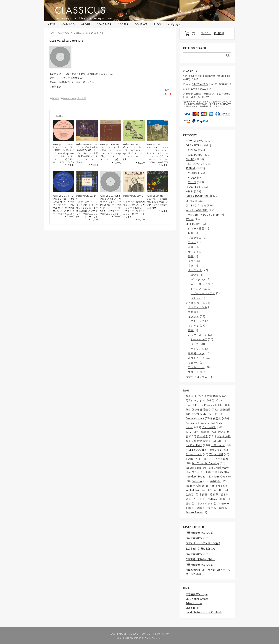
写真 (191, 247)
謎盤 (188, 504)
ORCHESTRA (194, 146)
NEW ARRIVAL (195, 141)
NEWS (52, 25)
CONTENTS (104, 25)
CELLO (192, 182)
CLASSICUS (83, 10)
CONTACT (141, 25)
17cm (189, 432)
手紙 (191, 266)
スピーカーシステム (203, 293)
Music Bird (192, 608)
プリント (194, 372)
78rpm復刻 (216, 454)
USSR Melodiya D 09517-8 (89, 33)
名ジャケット (194, 454)
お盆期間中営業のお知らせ (201, 549)
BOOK (190, 219)
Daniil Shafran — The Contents (204, 613)
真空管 (195, 275)
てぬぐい (194, 363)
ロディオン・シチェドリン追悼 (203, 544)
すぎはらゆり (176, 25)
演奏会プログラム (197, 377)
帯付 (210, 508)
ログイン (206, 34)
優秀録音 (206, 410)
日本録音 (203, 436)
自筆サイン (218, 445)
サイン (192, 252)
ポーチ (195, 344)
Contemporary (195, 418)
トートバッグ (199, 339)
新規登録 (219, 34)
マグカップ (197, 321)
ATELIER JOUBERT (197, 450)
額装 (191, 233)
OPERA (193, 150)
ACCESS (123, 25)
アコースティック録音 (215, 459)
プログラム (195, 238)
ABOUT (86, 25)
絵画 (191, 256)
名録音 (190, 495)
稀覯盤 (217, 418)
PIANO (55, 98)
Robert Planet (194, 512)
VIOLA (192, 178)
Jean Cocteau (222, 477)
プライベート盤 (201, 472)
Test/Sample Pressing (205, 463)
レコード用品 (196, 229)
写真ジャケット (195, 401)
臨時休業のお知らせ (197, 538)
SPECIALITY (193, 224)
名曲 (221, 508)
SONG (190, 201)
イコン (192, 261)
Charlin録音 (221, 468)
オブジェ (194, 316)
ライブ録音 (209, 427)
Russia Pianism (70, 98)
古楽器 (203, 495)
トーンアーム (199, 289)
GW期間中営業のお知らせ (200, 560)
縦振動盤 (215, 481)
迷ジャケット (194, 499)
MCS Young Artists (197, 599)
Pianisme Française (198, 423)
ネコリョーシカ (198, 307)
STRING (190, 168)
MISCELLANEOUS (197, 210)
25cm (219, 401)
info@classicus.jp (201, 89)
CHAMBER (192, 187)
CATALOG (68, 25)
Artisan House (194, 604)
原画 (191, 330)
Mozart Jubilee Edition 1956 (204, 486)
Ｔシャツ (194, 326)
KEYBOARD (195, 164)
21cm (218, 450)
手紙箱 (192, 312)
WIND (189, 192)
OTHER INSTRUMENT (199, 196)
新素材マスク (196, 353)
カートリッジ (199, 284)
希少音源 (191, 396)
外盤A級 (218, 495)
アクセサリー (196, 367)
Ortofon (196, 298)
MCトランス (198, 280)
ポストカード (196, 358)
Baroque (197, 481)
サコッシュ (197, 349)
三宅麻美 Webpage (197, 595)
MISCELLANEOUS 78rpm (204, 215)
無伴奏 (205, 432)
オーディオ (195, 270)
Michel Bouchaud (196, 490)
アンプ (192, 242)
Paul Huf (218, 490)
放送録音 (203, 441)
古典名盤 (82, 98)
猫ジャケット (205, 504)
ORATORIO (195, 155)
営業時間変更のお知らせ (199, 533)
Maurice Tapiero (196, 468)
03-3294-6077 (200, 85)
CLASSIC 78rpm (196, 206)
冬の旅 (190, 459)
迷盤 (199, 508)
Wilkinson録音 (216, 499)
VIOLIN (193, 173)
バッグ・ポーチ (198, 335)
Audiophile (207, 414)
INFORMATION (162, 634)
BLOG (158, 25)
